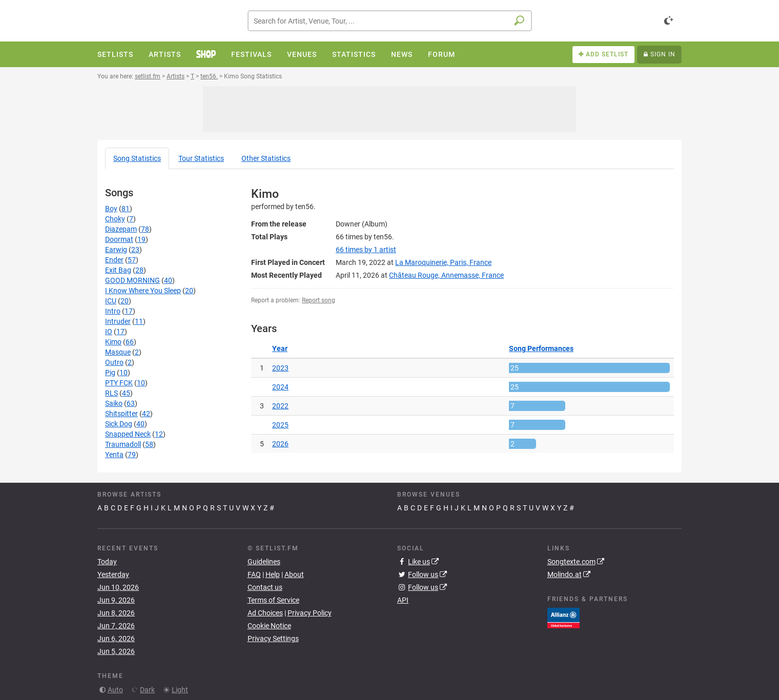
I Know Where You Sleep (143, 291)
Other (266, 158)
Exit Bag (118, 270)
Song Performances (541, 348)
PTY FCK (119, 383)
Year (280, 348)
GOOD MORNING (132, 280)
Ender (114, 260)
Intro (113, 311)
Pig (110, 373)
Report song (319, 300)
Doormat (119, 239)
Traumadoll (123, 444)
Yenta (114, 455)
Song (137, 158)
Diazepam (121, 229)
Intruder (118, 321)
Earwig (116, 250)
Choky (115, 219)
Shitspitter (121, 414)
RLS (111, 393)
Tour (201, 158)
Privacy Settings (273, 639)
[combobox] (390, 21)
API (403, 600)
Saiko (114, 403)
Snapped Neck (128, 434)
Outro (114, 362)
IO (109, 332)
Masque (118, 352)
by (366, 250)
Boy (111, 209)
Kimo (113, 342)
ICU (111, 301)
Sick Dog (119, 424)
